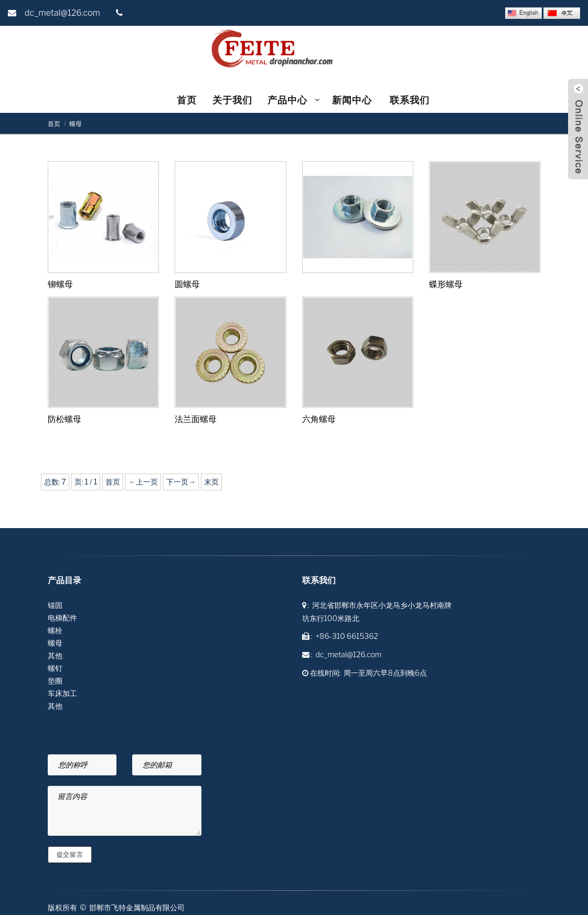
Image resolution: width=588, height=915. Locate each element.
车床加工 (62, 693)
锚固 (55, 605)
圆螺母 (187, 284)
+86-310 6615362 (346, 636)
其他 (55, 655)
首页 (187, 100)
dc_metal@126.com (62, 13)
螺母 (76, 124)
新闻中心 (353, 100)
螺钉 (55, 668)
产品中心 (287, 100)
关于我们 (232, 100)
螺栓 (55, 630)
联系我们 (410, 100)
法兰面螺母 (196, 419)
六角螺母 (319, 419)
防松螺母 (65, 419)
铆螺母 (60, 284)
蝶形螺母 (446, 284)
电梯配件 (62, 618)
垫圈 (55, 681)
